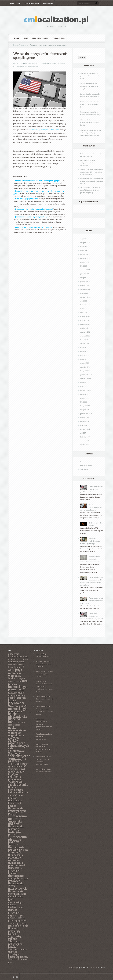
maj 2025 (83, 239)
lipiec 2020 (84, 386)
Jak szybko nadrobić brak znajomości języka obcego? (44, 674)
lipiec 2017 (84, 425)
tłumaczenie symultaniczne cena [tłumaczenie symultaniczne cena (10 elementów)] (17, 894)
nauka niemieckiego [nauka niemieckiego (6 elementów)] (16, 723)
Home (12, 3)
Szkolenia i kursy (32, 3)
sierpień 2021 (85, 336)
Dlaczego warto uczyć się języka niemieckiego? (34, 209)
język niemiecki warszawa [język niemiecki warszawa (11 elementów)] (15, 673)
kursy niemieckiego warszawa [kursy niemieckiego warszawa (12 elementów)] (17, 708)
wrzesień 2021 (85, 332)
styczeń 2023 (85, 270)
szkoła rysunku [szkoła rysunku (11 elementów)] (18, 784)
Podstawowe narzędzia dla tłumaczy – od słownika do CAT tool (91, 104)
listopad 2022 (85, 278)
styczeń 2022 (85, 316)
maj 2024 (83, 247)
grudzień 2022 (85, 274)
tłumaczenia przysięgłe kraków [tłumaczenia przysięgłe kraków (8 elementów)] (15, 870)
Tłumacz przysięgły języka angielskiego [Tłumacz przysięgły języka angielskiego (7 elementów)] (18, 924)
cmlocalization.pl (27, 63)
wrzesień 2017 (85, 417)
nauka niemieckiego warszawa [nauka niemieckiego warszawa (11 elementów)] (17, 730)
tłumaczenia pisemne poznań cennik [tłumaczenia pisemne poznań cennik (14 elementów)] (17, 841)
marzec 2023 (85, 262)
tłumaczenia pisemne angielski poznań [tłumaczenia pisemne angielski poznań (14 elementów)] (17, 820)
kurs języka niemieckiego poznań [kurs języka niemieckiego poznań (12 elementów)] (18, 685)
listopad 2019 (85, 406)
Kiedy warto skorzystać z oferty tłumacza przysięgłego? (38, 181)
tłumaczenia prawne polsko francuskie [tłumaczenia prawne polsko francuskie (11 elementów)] (18, 850)
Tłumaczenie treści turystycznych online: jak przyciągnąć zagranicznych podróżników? (91, 133)
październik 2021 (86, 328)
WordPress (101, 968)
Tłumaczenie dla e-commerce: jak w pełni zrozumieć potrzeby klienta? (91, 122)
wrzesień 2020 (85, 379)
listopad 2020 (85, 371)
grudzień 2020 (85, 367)
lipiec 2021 (84, 340)
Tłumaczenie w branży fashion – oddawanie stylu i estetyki (92, 601)
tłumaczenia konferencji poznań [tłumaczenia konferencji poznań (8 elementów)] (15, 803)
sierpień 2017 (85, 421)
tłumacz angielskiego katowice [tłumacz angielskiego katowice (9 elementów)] (16, 790)
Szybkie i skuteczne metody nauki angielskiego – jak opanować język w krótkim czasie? (92, 172)
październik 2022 (86, 281)
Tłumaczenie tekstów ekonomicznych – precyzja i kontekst (44, 699)
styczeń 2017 (85, 445)
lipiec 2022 (84, 293)
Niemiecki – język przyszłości (27, 199)
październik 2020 (86, 375)
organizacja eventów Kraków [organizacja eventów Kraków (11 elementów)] (16, 738)
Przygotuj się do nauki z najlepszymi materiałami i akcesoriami (89, 163)
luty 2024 (84, 250)
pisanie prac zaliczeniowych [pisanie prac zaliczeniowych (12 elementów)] (19, 744)
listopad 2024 (85, 243)
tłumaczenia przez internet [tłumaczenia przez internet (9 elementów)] (17, 864)
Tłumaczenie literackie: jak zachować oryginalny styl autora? (92, 616)
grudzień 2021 (85, 320)
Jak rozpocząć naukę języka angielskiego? (32, 217)
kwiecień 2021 (85, 351)
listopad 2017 (85, 410)
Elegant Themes (83, 968)
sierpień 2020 (85, 383)
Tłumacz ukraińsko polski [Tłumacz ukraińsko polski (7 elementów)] (18, 961)
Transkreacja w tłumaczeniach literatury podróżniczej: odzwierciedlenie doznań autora (44, 686)
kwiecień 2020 (85, 394)
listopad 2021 (85, 324)
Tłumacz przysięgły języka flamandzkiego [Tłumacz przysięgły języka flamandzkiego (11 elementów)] (18, 945)
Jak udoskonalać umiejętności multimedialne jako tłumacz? (90, 559)
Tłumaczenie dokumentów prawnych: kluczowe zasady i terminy (90, 76)
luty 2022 (84, 313)
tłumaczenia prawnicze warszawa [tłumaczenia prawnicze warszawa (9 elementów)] (16, 857)
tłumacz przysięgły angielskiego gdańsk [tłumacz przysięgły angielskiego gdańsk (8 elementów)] (15, 914)
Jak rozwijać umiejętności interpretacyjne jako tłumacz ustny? (90, 86)
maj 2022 (83, 301)
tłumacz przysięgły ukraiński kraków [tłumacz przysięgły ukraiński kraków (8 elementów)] (18, 954)
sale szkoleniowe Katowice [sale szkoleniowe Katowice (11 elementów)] (16, 751)
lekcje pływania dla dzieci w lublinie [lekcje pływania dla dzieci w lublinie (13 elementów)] (17, 718)
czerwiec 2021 (85, 344)
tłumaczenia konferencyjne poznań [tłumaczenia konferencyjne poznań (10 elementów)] (17, 811)
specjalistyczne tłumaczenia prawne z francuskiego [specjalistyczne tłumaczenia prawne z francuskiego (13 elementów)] (19, 760)
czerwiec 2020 (85, 390)
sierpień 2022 (85, 289)
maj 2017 (83, 433)
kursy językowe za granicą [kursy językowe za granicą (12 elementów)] (16, 703)
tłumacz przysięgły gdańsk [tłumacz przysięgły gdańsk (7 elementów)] (17, 919)
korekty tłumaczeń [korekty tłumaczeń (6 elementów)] (17, 678)
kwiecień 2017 (85, 437)
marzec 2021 (85, 355)
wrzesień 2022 (85, 285)
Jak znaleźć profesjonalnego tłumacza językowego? (90, 541)
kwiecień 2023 (85, 258)
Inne (19, 3)
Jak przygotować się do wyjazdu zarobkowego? (34, 227)
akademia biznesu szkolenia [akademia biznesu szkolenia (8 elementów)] (18, 655)
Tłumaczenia (48, 3)
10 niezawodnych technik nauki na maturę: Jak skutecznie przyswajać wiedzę (92, 181)
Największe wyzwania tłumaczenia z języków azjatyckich (43, 664)
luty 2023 (84, 266)
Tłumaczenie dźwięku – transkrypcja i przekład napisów (92, 489)
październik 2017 (86, 414)
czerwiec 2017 (85, 429)
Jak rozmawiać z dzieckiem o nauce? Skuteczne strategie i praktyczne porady (90, 190)
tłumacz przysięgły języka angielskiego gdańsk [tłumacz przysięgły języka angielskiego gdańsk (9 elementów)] (16, 934)
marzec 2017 (85, 441)
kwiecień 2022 (85, 305)
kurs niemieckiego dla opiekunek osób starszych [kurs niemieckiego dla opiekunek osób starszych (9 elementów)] (17, 694)
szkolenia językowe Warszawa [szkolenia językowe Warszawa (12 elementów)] (15, 779)
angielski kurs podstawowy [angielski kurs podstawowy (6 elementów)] (16, 663)
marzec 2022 (85, 309)
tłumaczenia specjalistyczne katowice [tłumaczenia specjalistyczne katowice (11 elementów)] (18, 878)
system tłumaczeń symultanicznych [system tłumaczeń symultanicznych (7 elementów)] (17, 768)
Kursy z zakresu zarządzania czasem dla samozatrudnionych (91, 507)
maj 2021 (83, 348)
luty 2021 (83, 359)
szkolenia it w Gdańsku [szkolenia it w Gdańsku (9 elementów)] (16, 773)
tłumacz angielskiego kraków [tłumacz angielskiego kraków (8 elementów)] (18, 795)
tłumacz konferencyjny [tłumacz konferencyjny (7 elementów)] (16, 906)
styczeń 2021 (85, 363)
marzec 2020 (85, 398)
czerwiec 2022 (85, 297)
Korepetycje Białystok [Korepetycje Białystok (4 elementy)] (15, 681)
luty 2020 (84, 402)
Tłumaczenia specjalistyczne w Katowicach (44, 130)
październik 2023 (86, 254)
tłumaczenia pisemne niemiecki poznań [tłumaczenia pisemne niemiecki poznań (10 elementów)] (16, 830)
